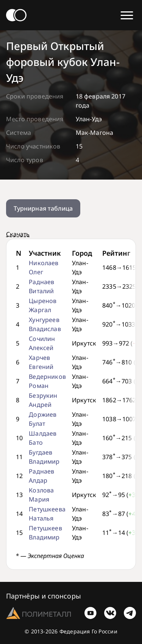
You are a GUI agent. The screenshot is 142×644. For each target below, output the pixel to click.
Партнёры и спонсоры (44, 596)
